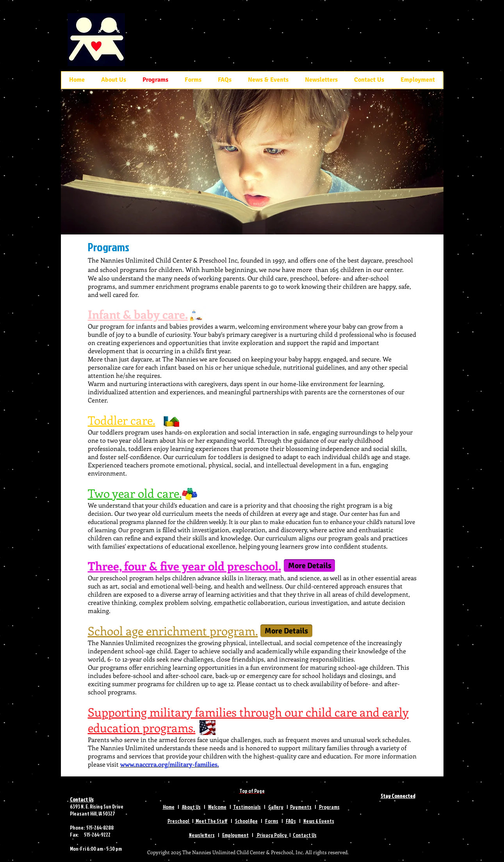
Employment (235, 835)
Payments (301, 807)
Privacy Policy (272, 835)
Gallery (276, 807)
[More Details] (309, 566)
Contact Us (305, 835)
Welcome (217, 807)
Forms (272, 821)
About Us (191, 807)
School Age (246, 821)
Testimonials (247, 807)
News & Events (319, 821)
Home (169, 807)
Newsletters (202, 835)
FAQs (291, 821)
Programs (329, 807)
